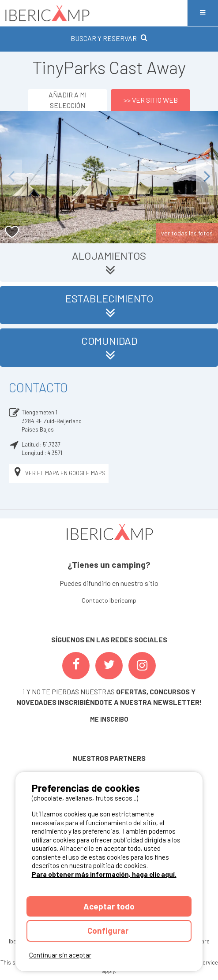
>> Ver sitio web (151, 100)
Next (207, 177)
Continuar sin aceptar (60, 955)
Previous (11, 177)
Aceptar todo (109, 906)
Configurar (109, 930)
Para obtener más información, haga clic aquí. (104, 874)
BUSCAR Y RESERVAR (109, 38)
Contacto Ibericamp (109, 600)
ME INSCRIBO (109, 719)
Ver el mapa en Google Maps (59, 473)
